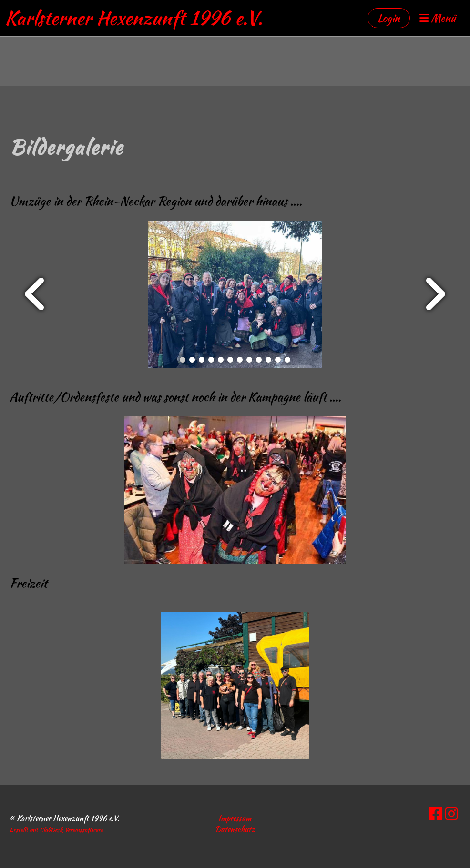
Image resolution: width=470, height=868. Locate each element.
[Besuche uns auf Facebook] (436, 814)
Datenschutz (235, 829)
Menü (438, 18)
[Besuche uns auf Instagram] (451, 814)
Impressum (235, 818)
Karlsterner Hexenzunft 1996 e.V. (134, 18)
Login (389, 18)
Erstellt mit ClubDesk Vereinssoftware (56, 830)
